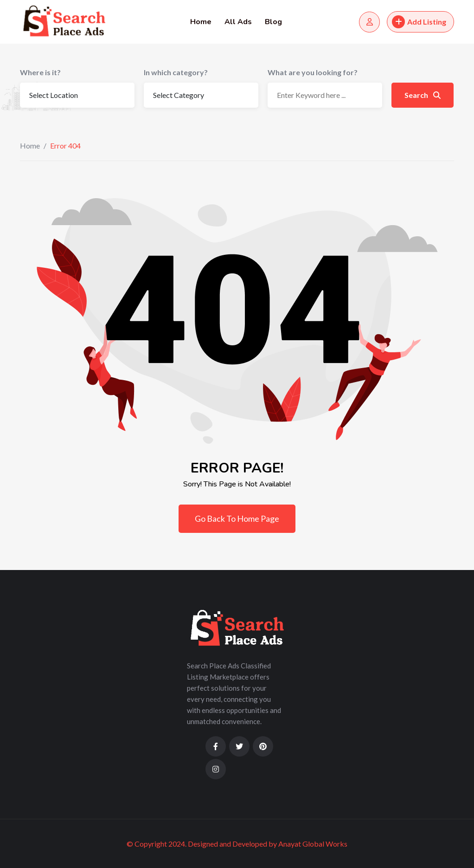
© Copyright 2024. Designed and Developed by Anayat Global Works (237, 844)
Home (201, 22)
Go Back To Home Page (237, 518)
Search (423, 95)
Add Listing (419, 22)
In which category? (176, 72)
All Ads (238, 22)
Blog (273, 22)
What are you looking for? (313, 72)
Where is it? (40, 72)
